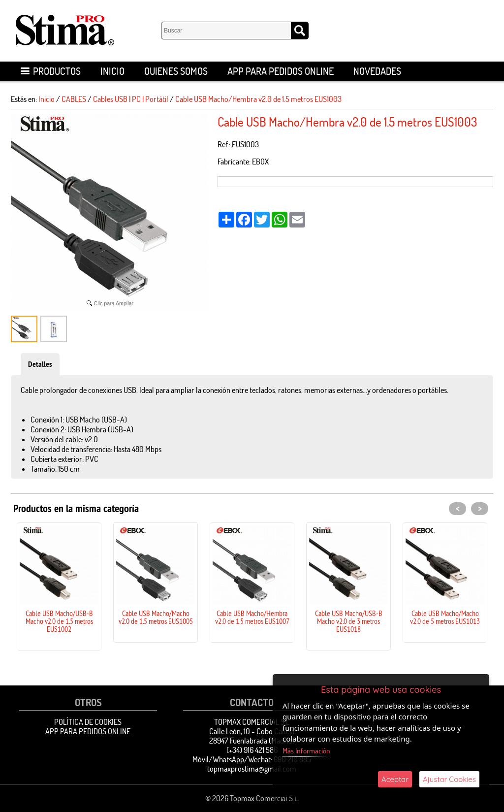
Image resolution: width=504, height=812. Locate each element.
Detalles (40, 364)
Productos (51, 71)
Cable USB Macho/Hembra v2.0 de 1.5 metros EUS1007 (252, 617)
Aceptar (395, 779)
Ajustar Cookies (449, 779)
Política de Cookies (88, 722)
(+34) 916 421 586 (252, 750)
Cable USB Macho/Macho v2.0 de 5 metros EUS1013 (445, 617)
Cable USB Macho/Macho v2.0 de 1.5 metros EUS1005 (156, 617)
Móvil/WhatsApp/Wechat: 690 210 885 (252, 759)
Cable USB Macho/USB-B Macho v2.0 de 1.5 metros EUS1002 (59, 621)
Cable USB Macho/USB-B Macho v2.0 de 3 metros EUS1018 (349, 621)
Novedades (377, 71)
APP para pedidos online (281, 71)
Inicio (112, 71)
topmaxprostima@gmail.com (252, 769)
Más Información (306, 751)
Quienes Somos (176, 71)
